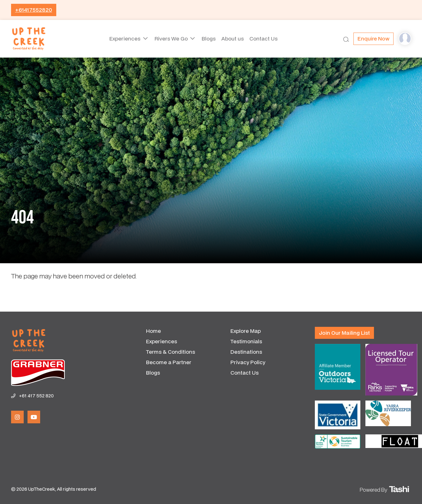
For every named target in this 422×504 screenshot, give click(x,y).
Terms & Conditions (171, 352)
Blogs (207, 38)
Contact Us (267, 38)
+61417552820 (34, 10)
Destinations (246, 352)
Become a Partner (169, 362)
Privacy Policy (248, 362)
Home (153, 331)
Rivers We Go (169, 38)
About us (234, 38)
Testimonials (246, 341)
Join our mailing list (344, 333)
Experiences (122, 38)
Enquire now (373, 38)
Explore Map (246, 331)
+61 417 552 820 (36, 396)
